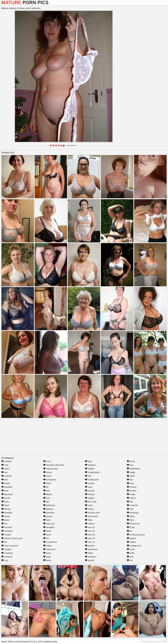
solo (130, 509)
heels (47, 531)
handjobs (49, 527)
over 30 (90, 527)
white (131, 553)
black (5, 505)
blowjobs (7, 513)
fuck (47, 498)
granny (48, 516)
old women (91, 516)
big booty (7, 494)
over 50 (90, 535)
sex (130, 480)
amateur (7, 461)
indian (47, 546)
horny (47, 535)
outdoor (90, 524)
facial (47, 483)
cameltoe (7, 531)
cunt (5, 560)
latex (47, 557)
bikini (5, 502)
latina (47, 560)
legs (88, 461)
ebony (48, 472)
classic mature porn (12, 538)
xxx (130, 560)
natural (90, 494)
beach (6, 483)
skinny (131, 498)
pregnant (91, 557)
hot (46, 538)
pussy (131, 461)
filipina (48, 494)
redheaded (133, 469)
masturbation (92, 472)
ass (4, 472)
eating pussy (51, 469)
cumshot (7, 557)
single (131, 494)
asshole (6, 476)
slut (130, 502)
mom (89, 487)
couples (6, 549)
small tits (132, 505)
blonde (6, 509)
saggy (131, 472)
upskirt (131, 538)
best (5, 491)
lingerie (90, 469)
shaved (132, 487)
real (130, 465)
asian (5, 469)
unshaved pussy (136, 535)
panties (90, 546)
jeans (47, 553)
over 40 (90, 531)
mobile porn (92, 480)
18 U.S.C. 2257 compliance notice (43, 641)
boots (5, 520)
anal (5, 465)
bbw (5, 480)
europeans (50, 480)
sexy (130, 483)
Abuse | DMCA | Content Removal (15, 641)
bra (4, 524)
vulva (131, 549)
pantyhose (91, 549)
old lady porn (92, 513)
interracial (49, 549)
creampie (7, 553)
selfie (131, 476)
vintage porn (134, 546)
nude (89, 505)
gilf (46, 502)
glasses (48, 509)
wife (130, 557)
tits (130, 531)
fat (46, 487)
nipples (90, 498)
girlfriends (49, 505)
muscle (90, 491)
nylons (89, 509)
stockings (133, 513)
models (90, 483)
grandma (49, 513)
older (89, 520)
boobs (6, 516)
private (90, 560)
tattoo (131, 516)
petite (89, 553)
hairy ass (49, 524)
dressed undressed (54, 465)
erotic (47, 476)
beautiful (7, 487)
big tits (6, 498)
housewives (50, 542)
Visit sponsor (72, 145)
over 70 (90, 542)
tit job (131, 527)
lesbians (90, 465)
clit (4, 542)
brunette (7, 527)
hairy (47, 520)
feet (46, 491)
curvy (47, 461)
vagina (131, 542)
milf (88, 476)
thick (130, 520)
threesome (133, 524)
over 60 (90, 538)
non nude (91, 502)
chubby (6, 535)
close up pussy (10, 546)
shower (132, 491)
